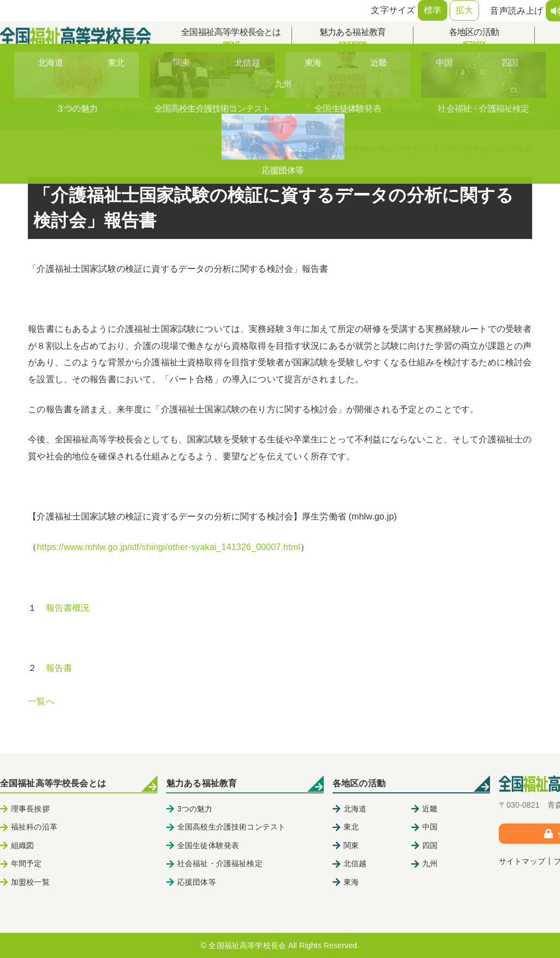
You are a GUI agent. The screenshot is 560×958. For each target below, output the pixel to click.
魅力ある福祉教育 (352, 38)
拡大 (464, 10)
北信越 (355, 863)
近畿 (430, 809)
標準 (433, 10)
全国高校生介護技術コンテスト (231, 827)
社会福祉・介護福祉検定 (220, 863)
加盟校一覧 (30, 882)
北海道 (355, 809)
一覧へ (41, 701)
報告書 (59, 668)
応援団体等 (197, 882)
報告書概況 (68, 608)
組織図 (22, 845)
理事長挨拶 (30, 809)
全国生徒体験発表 (208, 845)
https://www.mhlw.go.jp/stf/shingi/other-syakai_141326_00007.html (168, 547)
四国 (430, 845)
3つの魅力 (195, 809)
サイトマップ (522, 861)
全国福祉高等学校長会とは (231, 38)
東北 (351, 827)
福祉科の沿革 (34, 827)
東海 (351, 882)
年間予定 (27, 863)
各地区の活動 (474, 38)
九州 (430, 863)
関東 (351, 845)
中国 (430, 827)
